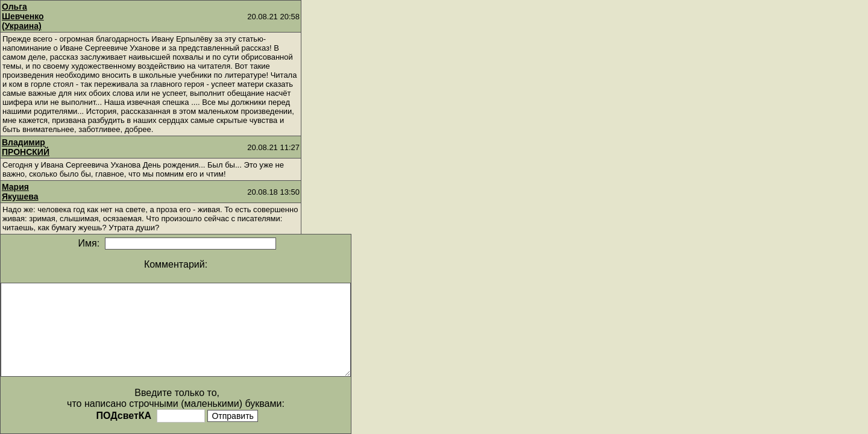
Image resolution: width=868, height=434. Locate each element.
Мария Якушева (20, 192)
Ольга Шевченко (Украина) (23, 16)
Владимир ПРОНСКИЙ (26, 147)
